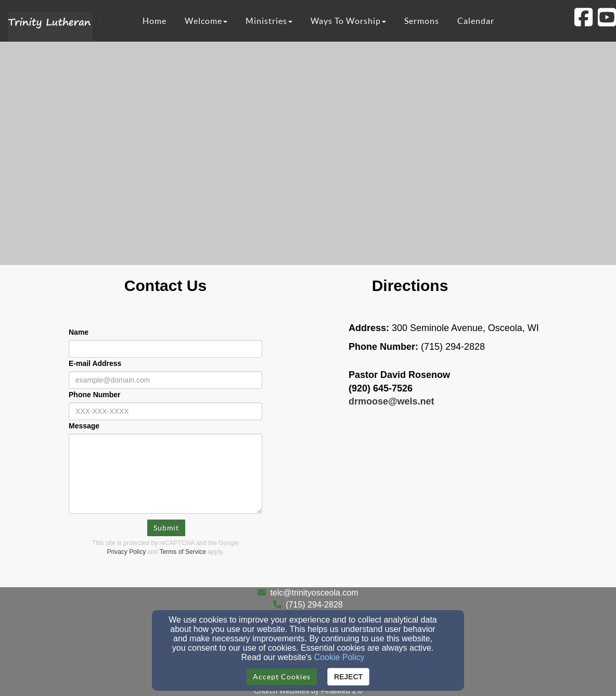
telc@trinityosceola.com (314, 593)
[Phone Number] (165, 411)
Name (79, 332)
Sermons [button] (422, 21)
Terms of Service (183, 552)
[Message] (165, 474)
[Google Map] (451, 509)
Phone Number (95, 395)
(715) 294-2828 (314, 605)
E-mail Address (95, 363)
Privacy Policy (127, 552)
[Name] (165, 349)
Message (84, 426)
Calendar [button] (476, 21)
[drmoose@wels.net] (392, 401)
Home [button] (155, 21)
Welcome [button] (206, 21)
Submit (166, 528)
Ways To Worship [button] (348, 21)
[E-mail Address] (165, 380)
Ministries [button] (269, 21)
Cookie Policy (339, 657)
